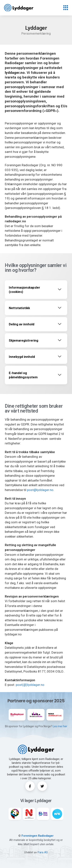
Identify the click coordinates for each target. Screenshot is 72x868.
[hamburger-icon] (66, 8)
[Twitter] (42, 786)
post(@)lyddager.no (30, 685)
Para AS (43, 852)
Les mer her (60, 726)
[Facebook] (30, 786)
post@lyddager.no (40, 490)
